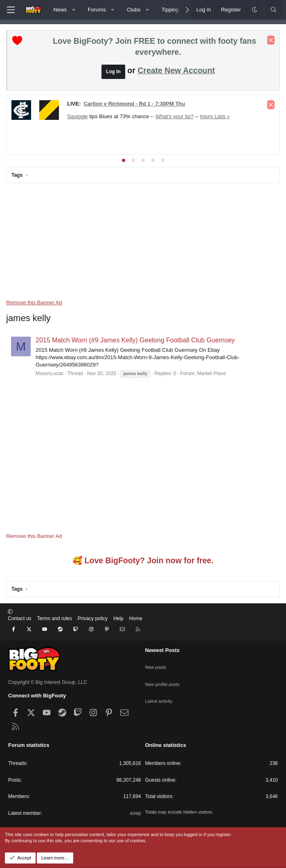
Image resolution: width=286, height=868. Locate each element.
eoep (136, 813)
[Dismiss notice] (271, 40)
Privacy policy (93, 625)
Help (118, 625)
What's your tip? (175, 116)
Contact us (19, 625)
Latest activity (160, 692)
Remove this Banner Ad (34, 302)
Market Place (212, 373)
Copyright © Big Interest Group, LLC (48, 682)
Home (136, 625)
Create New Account (176, 70)
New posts (157, 663)
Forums (97, 10)
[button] (74, 10)
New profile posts (164, 678)
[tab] (124, 160)
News (60, 10)
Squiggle (78, 116)
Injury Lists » (215, 116)
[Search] (274, 10)
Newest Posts (163, 650)
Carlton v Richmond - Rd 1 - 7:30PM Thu (134, 104)
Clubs (134, 10)
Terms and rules (54, 625)
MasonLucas (50, 373)
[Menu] (11, 10)
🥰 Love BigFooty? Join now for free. (143, 567)
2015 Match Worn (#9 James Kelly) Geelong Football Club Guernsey (135, 340)
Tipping (170, 10)
